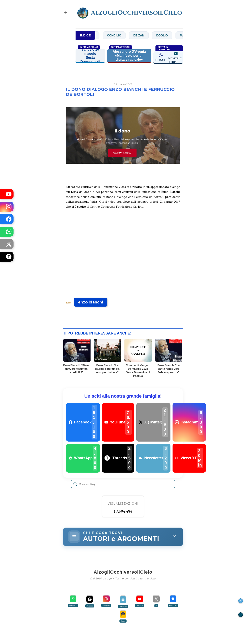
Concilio (118, 35)
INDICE (85, 35)
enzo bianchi (91, 302)
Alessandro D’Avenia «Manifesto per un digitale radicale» (129, 56)
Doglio (166, 35)
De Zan (143, 35)
